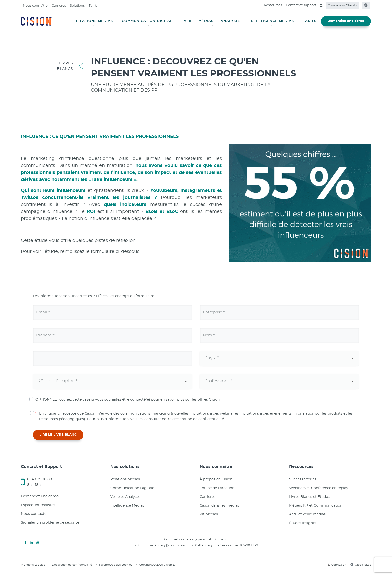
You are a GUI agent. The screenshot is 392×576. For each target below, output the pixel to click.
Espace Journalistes (38, 505)
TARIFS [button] (310, 21)
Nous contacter (34, 514)
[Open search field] (321, 6)
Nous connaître (35, 6)
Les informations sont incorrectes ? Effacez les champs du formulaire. (94, 296)
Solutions (77, 6)
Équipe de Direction (217, 488)
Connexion (337, 565)
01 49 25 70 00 (40, 479)
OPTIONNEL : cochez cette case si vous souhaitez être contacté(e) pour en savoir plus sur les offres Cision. (128, 400)
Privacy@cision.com (170, 545)
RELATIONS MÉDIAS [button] (94, 21)
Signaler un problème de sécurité (50, 523)
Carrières (59, 6)
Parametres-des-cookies (116, 565)
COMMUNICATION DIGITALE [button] (148, 21)
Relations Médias (125, 479)
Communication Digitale (132, 488)
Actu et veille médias (307, 514)
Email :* (46, 312)
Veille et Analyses (125, 497)
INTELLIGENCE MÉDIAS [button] (272, 21)
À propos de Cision (216, 479)
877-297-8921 (250, 545)
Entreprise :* (218, 312)
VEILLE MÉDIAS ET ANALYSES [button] (212, 21)
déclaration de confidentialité (198, 419)
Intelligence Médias (127, 506)
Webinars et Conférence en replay (319, 488)
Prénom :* (49, 335)
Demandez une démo (346, 21)
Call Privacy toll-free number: (218, 545)
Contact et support (301, 5)
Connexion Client (343, 5)
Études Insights (303, 523)
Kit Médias (209, 514)
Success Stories (303, 479)
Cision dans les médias (219, 506)
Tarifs (93, 6)
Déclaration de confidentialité (72, 565)
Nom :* (212, 335)
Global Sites (361, 565)
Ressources (273, 5)
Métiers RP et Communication (316, 506)
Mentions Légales (33, 565)
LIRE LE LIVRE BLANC (58, 435)
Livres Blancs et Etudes (309, 497)
